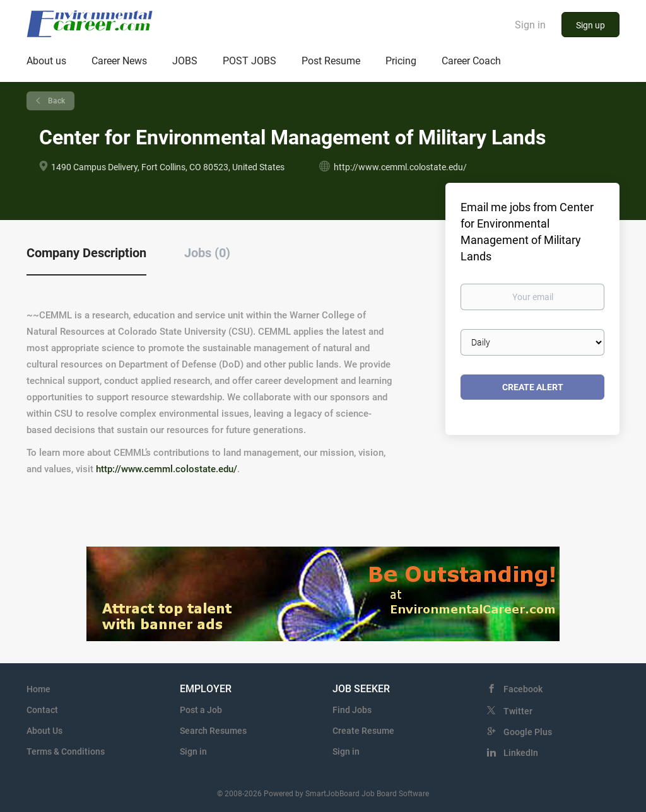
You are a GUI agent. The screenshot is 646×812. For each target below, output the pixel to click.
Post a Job (201, 710)
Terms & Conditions (66, 751)
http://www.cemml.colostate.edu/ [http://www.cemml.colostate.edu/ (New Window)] (400, 167)
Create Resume (363, 731)
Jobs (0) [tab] (207, 253)
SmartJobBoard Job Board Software (367, 794)
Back (56, 101)
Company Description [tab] (86, 253)
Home (38, 689)
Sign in (530, 25)
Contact (42, 710)
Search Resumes (213, 731)
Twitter (518, 711)
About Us (44, 731)
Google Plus (528, 732)
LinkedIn (521, 753)
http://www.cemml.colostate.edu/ (167, 469)
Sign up (590, 25)
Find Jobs (352, 710)
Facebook (523, 689)
